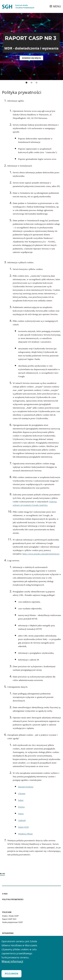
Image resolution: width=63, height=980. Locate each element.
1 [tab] (26, 83)
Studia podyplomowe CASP (12, 922)
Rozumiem (11, 974)
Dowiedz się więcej (31, 58)
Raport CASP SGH (9, 919)
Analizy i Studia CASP (10, 916)
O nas (5, 894)
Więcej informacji (12, 962)
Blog (2, 874)
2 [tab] (31, 83)
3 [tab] (37, 83)
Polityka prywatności (13, 900)
